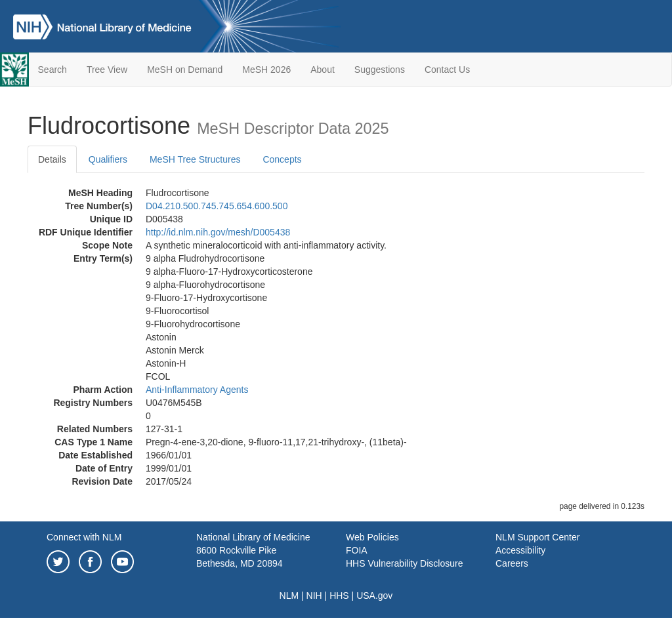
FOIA (357, 550)
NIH (314, 596)
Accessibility (520, 550)
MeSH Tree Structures (195, 159)
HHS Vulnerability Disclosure (404, 563)
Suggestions (380, 70)
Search (52, 70)
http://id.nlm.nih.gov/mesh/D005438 (218, 232)
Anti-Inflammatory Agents (197, 390)
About (323, 70)
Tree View (107, 70)
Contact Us (447, 70)
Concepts (282, 159)
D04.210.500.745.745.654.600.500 (217, 206)
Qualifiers (108, 159)
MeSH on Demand (185, 70)
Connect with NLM (84, 537)
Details (52, 159)
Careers (512, 563)
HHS (339, 596)
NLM (289, 596)
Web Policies (372, 537)
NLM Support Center (537, 537)
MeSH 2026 (266, 70)
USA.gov (374, 596)
